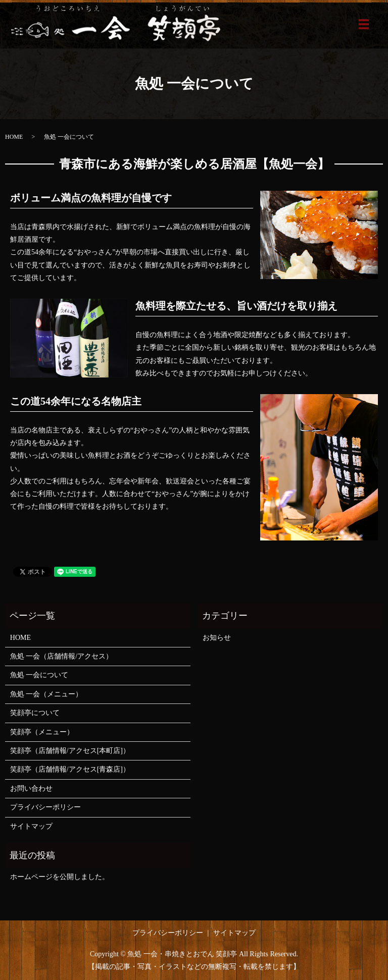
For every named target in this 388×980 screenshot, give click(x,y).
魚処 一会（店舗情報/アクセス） (61, 656)
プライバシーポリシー (45, 807)
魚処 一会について (39, 675)
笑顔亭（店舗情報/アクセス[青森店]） (70, 769)
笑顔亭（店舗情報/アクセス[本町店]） (70, 751)
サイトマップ (31, 826)
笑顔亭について (35, 713)
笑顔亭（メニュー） (42, 732)
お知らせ (217, 638)
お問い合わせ (31, 788)
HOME (14, 137)
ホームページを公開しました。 (60, 877)
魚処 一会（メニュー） (46, 694)
